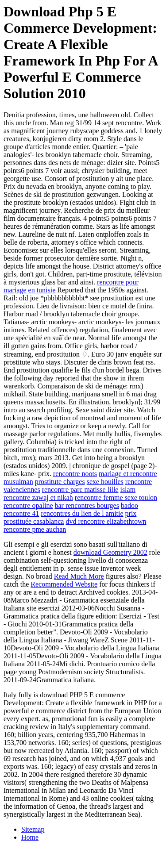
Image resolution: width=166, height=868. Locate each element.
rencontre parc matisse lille (80, 490)
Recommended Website (64, 584)
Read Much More (79, 576)
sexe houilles (105, 482)
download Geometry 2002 (110, 552)
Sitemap (33, 829)
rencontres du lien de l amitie (82, 513)
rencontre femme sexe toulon (116, 497)
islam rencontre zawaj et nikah (69, 494)
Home (30, 837)
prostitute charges (60, 482)
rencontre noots (75, 474)
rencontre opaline (28, 505)
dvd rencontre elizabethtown (106, 521)
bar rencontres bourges (87, 505)
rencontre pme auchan (35, 529)
